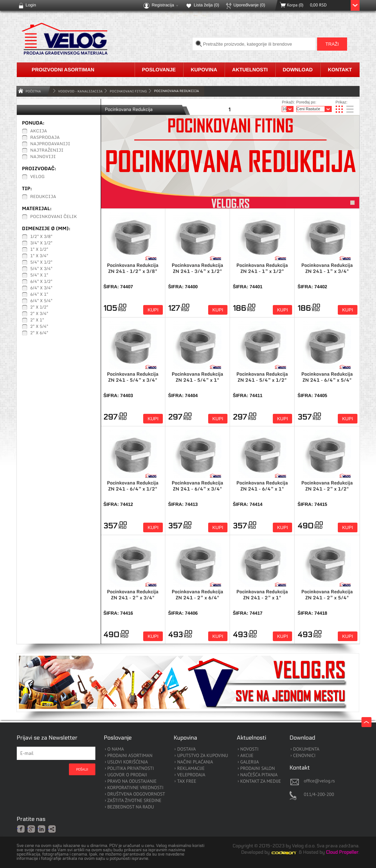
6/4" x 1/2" (42, 282)
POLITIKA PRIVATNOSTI (131, 769)
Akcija (39, 131)
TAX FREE (187, 781)
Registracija (163, 5)
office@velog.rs (319, 781)
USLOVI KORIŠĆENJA (128, 762)
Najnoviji (43, 157)
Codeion (289, 853)
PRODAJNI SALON (258, 769)
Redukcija (43, 197)
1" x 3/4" (39, 256)
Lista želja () (206, 5)
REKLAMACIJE (191, 769)
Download (298, 70)
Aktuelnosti (250, 70)
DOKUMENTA (306, 749)
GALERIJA (250, 762)
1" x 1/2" (39, 250)
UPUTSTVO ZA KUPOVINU (202, 756)
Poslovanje (159, 70)
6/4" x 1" (39, 295)
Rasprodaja (45, 138)
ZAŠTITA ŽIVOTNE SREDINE (134, 801)
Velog (37, 177)
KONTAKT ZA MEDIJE (261, 781)
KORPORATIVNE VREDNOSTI (136, 788)
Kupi (153, 310)
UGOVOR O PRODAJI (127, 775)
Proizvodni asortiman (63, 70)
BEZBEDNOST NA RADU (131, 807)
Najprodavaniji (50, 144)
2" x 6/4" (39, 333)
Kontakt (340, 70)
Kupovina (204, 70)
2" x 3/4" (39, 314)
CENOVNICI (304, 756)
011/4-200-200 (319, 794)
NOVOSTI (249, 749)
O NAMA (116, 749)
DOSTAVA (186, 749)
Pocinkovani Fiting (128, 91)
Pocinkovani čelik (54, 217)
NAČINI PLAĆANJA (195, 762)
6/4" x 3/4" (42, 288)
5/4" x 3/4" (42, 269)
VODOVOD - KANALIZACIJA (81, 91)
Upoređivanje (249, 5)
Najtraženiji (47, 151)
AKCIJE (247, 756)
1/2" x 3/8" (42, 237)
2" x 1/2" (39, 308)
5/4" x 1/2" (42, 263)
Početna (33, 91)
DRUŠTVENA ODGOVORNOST (136, 794)
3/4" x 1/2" (42, 243)
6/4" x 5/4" (42, 301)
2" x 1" (37, 320)
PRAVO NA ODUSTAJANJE (132, 781)
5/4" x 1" (39, 275)
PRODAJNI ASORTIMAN (130, 756)
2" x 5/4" (39, 327)
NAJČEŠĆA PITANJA (259, 775)
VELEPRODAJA (191, 775)
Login (31, 5)
